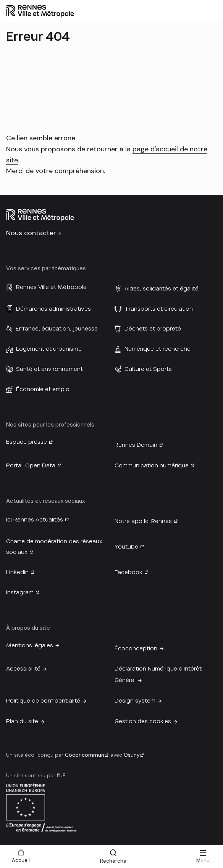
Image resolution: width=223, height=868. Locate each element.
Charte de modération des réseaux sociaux (54, 547)
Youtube (126, 547)
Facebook (128, 572)
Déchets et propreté (153, 329)
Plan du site (22, 721)
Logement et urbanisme (49, 349)
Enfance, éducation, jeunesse (57, 329)
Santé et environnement (49, 369)
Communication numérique (152, 465)
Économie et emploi (43, 389)
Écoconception (136, 648)
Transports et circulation (159, 309)
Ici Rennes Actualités (35, 520)
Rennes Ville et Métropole (51, 287)
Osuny (132, 755)
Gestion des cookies (143, 721)
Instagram (20, 592)
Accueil (21, 860)
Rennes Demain (136, 445)
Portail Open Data (31, 465)
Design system (135, 701)
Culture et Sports (148, 369)
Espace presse (27, 442)
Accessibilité (23, 669)
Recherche (113, 861)
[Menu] (203, 857)
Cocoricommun (85, 755)
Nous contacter (31, 233)
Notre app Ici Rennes (143, 521)
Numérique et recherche (158, 349)
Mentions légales (30, 645)
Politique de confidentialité (43, 701)
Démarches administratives (53, 309)
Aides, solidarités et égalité (162, 289)
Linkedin (17, 572)
